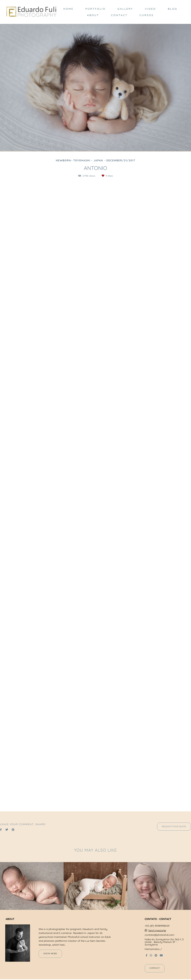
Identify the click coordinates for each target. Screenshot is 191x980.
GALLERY (125, 9)
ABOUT (93, 15)
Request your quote (174, 827)
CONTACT (119, 15)
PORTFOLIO (95, 9)
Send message (157, 930)
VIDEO (150, 9)
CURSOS (147, 15)
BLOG (173, 9)
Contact (155, 968)
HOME (68, 9)
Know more (50, 954)
